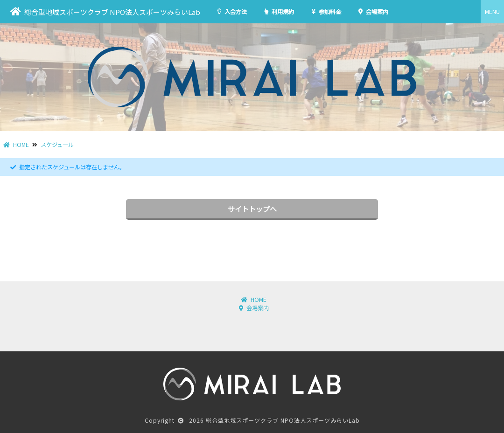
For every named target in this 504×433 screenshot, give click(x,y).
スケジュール (57, 145)
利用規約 (279, 12)
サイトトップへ (252, 209)
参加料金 (326, 12)
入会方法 (232, 12)
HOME (16, 145)
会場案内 (373, 12)
